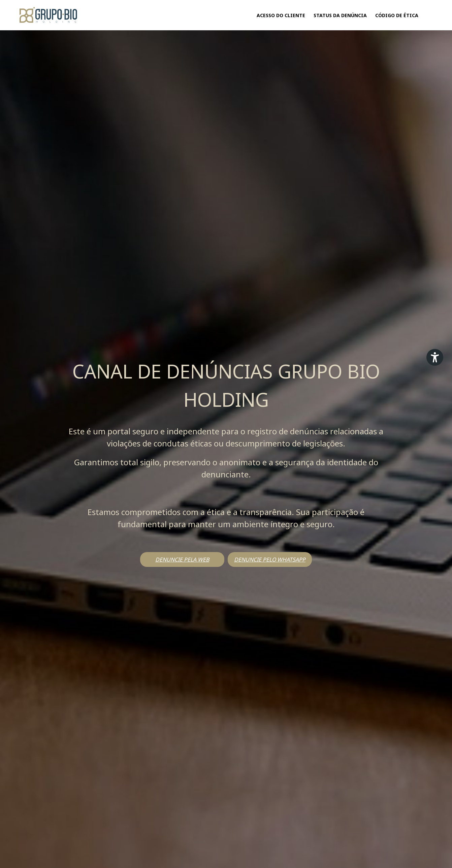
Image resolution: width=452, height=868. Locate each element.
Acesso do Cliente (281, 15)
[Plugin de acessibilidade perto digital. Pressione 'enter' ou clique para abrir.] (435, 357)
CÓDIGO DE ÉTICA (397, 15)
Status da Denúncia (340, 15)
